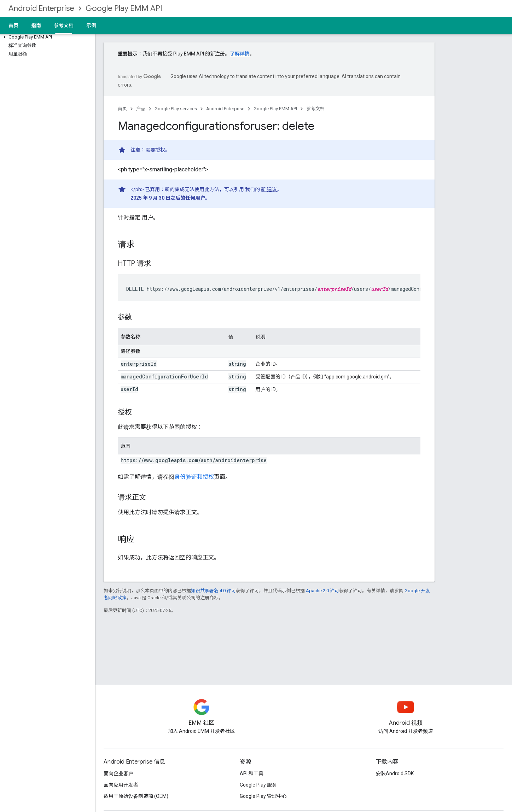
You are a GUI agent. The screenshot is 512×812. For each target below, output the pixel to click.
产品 (141, 109)
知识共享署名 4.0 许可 (213, 591)
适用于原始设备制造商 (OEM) (136, 796)
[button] (46, 37)
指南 (36, 25)
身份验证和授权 (194, 477)
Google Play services (176, 109)
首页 (13, 25)
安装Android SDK (395, 773)
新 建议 (269, 189)
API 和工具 (252, 773)
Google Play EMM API (124, 8)
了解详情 (240, 54)
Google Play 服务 (258, 785)
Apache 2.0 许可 (322, 591)
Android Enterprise (41, 8)
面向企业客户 (118, 773)
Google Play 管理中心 (263, 796)
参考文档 (315, 109)
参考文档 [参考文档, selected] (64, 25)
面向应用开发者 (121, 785)
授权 (160, 150)
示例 (91, 25)
